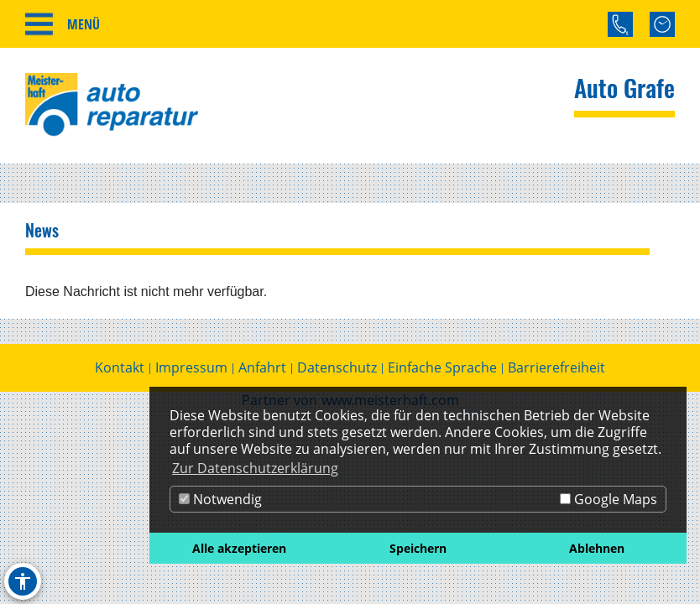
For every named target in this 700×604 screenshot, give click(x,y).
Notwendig (220, 499)
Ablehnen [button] (597, 548)
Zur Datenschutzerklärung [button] (255, 468)
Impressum (191, 370)
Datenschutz (337, 370)
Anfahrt (262, 370)
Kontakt (120, 370)
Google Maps (609, 499)
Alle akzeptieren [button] (239, 548)
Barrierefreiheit (556, 370)
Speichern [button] (418, 548)
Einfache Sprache (442, 370)
